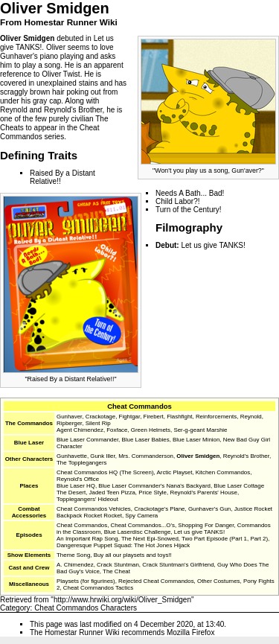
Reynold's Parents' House (203, 492)
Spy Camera (141, 516)
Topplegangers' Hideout (87, 499)
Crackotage (100, 417)
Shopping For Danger (206, 525)
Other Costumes (219, 581)
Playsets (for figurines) (86, 581)
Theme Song (73, 555)
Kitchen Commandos (223, 472)
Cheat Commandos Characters (86, 608)
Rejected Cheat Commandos (156, 581)
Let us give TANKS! (213, 245)
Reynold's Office (78, 479)
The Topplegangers (82, 463)
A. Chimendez (75, 565)
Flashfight (179, 417)
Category (15, 608)
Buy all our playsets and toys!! (133, 555)
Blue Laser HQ (76, 486)
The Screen (137, 472)
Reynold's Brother (73, 110)
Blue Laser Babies (145, 440)
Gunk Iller (102, 456)
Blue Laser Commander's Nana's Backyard (154, 486)
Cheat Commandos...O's (143, 525)
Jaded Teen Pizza (112, 492)
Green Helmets (151, 430)
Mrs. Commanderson (146, 456)
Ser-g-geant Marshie (200, 430)
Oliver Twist (61, 74)
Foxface (117, 430)
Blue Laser (29, 443)
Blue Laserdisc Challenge (138, 532)
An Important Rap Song (87, 539)
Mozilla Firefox (190, 632)
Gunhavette (72, 456)
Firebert (154, 417)
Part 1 (239, 539)
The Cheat (116, 571)
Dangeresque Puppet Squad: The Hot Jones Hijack (123, 545)
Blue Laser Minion (196, 440)
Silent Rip (98, 423)
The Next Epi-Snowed (150, 539)
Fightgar (130, 417)
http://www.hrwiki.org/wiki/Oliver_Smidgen (122, 600)
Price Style (153, 492)
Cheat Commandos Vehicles (94, 509)
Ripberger (69, 423)
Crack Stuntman (118, 565)
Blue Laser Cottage (239, 486)
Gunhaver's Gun (209, 509)
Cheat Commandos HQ (87, 472)
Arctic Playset (175, 472)
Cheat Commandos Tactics (98, 588)
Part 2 (258, 539)
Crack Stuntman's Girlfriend (178, 565)
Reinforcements (216, 417)
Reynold (14, 110)
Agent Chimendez (80, 430)
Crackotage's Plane (159, 509)
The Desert (71, 492)
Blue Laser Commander (87, 440)
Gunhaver (16, 56)
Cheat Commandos (139, 406)
